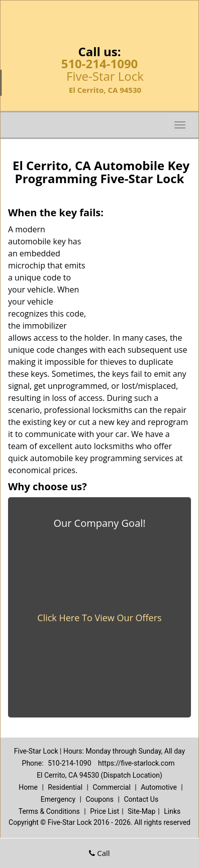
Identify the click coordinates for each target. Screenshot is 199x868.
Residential (65, 787)
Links (172, 811)
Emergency (58, 799)
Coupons (99, 799)
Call (99, 853)
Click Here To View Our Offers (99, 618)
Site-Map (141, 811)
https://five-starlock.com (136, 763)
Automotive (159, 787)
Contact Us (141, 799)
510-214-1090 (100, 63)
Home (28, 787)
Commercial (111, 787)
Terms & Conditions (49, 811)
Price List (105, 811)
